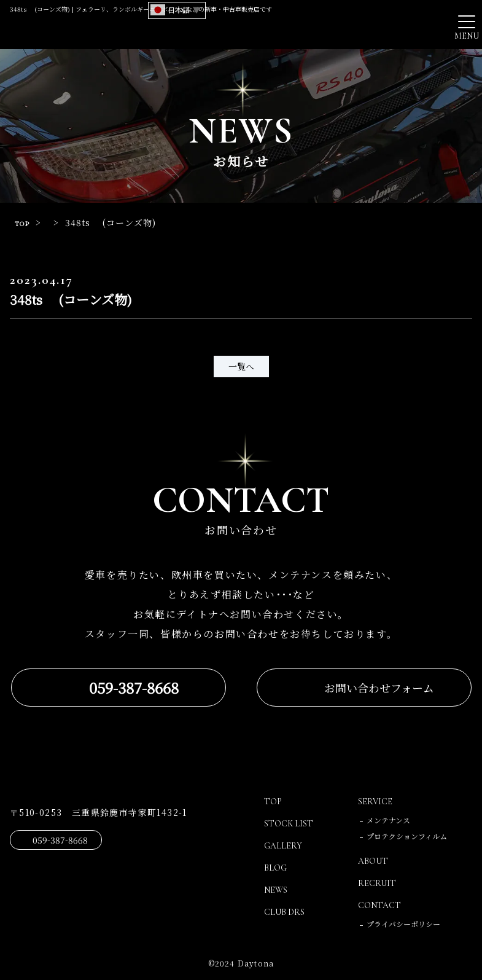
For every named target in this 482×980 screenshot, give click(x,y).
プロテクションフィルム (407, 836)
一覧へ (241, 366)
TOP (25, 222)
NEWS (277, 890)
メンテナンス (388, 820)
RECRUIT (378, 883)
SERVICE (376, 801)
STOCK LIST (292, 823)
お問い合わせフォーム (379, 688)
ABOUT (375, 861)
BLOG (277, 868)
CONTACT (382, 905)
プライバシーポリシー (403, 924)
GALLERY (285, 845)
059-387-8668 (134, 688)
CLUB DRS (287, 912)
